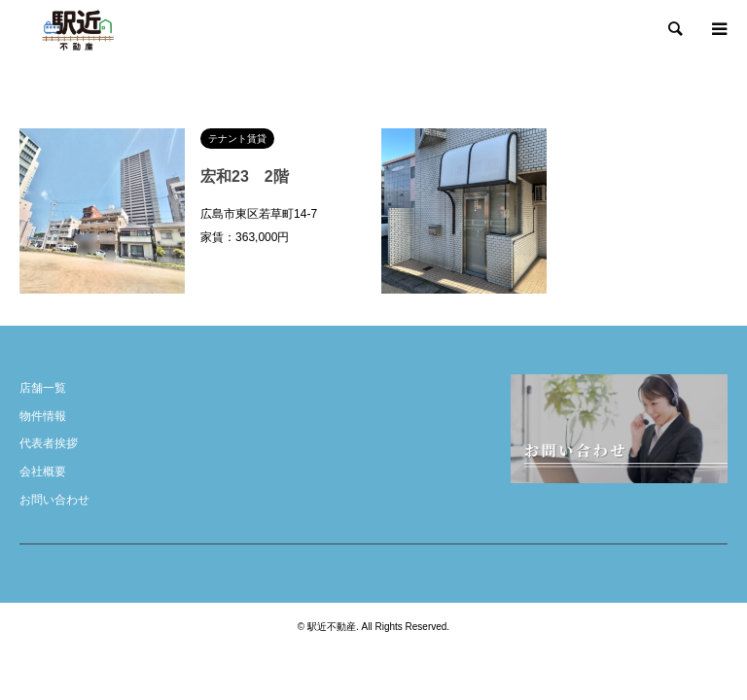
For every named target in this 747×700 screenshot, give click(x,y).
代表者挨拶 (49, 443)
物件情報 (43, 416)
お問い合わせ (54, 500)
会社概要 (43, 472)
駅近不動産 (332, 627)
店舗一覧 (43, 388)
